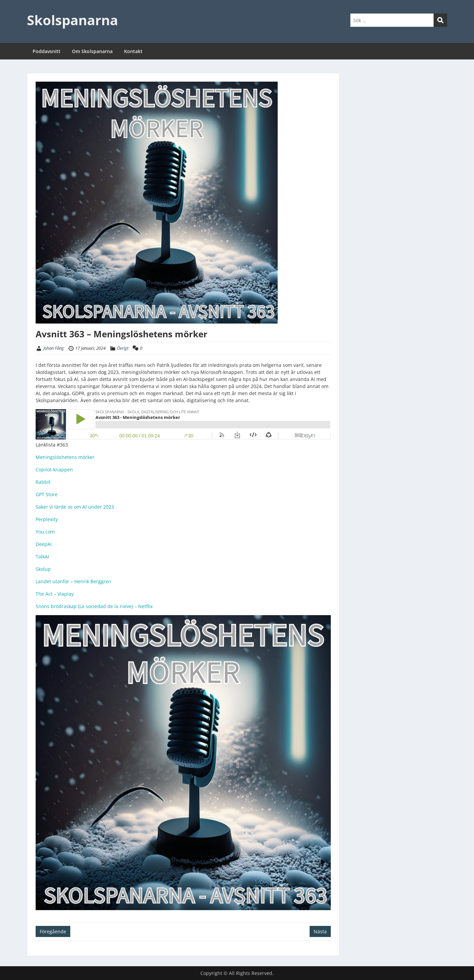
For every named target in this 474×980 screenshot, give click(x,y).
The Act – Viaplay (55, 594)
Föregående (53, 931)
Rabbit (43, 482)
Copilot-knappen (54, 470)
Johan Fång (54, 348)
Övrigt (123, 348)
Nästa (320, 931)
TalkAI (42, 557)
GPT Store (47, 494)
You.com (45, 532)
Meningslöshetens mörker (65, 457)
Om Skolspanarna (92, 51)
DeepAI (44, 544)
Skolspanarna (72, 20)
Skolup (43, 569)
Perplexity (47, 519)
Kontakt (133, 51)
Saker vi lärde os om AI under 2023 (75, 507)
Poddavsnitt (47, 51)
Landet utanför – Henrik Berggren (73, 581)
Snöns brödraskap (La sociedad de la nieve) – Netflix (94, 606)
